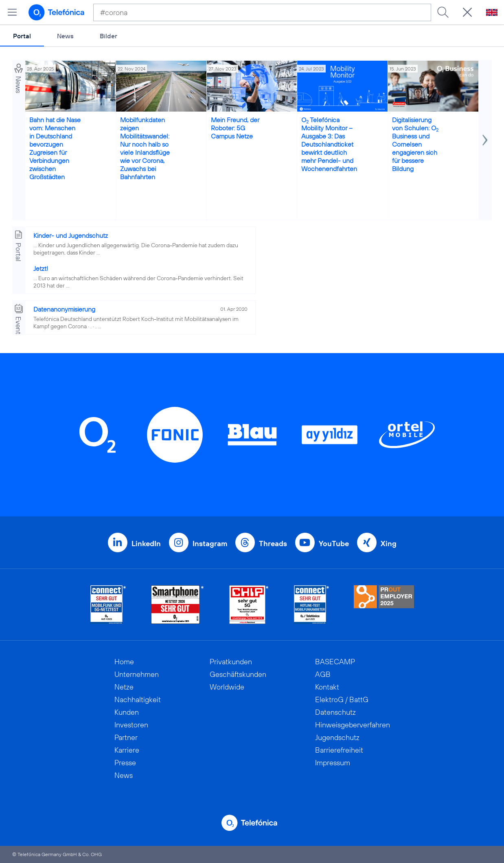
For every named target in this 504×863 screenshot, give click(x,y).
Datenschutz (335, 712)
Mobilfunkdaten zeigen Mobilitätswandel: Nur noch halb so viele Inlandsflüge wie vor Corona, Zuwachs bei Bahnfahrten (145, 148)
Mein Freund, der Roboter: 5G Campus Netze (235, 128)
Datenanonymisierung (64, 309)
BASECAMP (335, 662)
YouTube (334, 543)
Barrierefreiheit (339, 750)
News (65, 36)
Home (124, 662)
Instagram (210, 543)
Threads (273, 543)
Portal (22, 36)
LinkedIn (146, 543)
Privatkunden (231, 662)
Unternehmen (137, 674)
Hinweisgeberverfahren (353, 725)
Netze (124, 687)
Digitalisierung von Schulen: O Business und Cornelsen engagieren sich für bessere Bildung (415, 144)
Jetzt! (41, 268)
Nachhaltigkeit (138, 699)
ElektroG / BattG (342, 699)
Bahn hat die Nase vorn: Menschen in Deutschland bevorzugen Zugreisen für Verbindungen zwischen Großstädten (55, 148)
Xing (389, 543)
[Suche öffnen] (467, 12)
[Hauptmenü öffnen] (12, 12)
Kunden (127, 712)
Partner (126, 737)
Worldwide (227, 687)
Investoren (131, 725)
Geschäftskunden (238, 674)
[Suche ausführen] (443, 12)
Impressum (333, 763)
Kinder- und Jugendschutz (71, 235)
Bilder (108, 36)
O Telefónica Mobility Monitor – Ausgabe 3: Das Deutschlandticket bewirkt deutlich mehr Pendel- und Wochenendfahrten (329, 144)
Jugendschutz (337, 737)
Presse (125, 763)
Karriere (127, 750)
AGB (323, 674)
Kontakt (327, 687)
